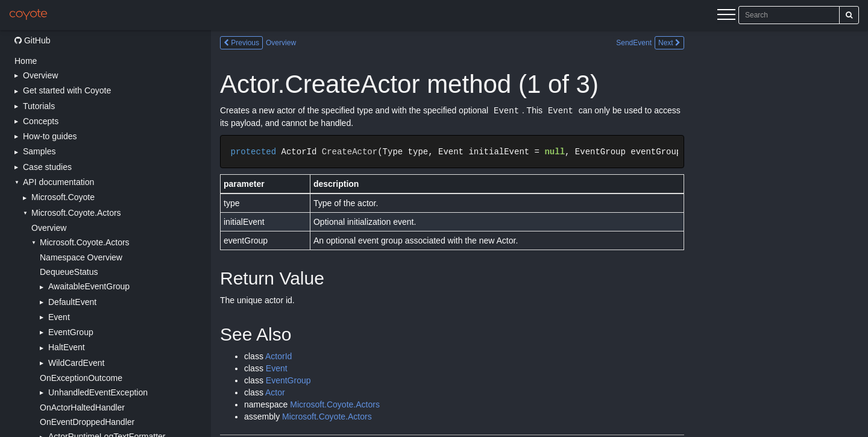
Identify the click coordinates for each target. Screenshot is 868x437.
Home (26, 61)
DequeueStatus (69, 272)
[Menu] (726, 16)
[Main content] (539, 234)
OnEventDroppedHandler (87, 422)
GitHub (32, 40)
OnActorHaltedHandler (82, 407)
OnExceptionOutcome (81, 378)
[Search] (849, 15)
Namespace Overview (81, 257)
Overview (49, 228)
